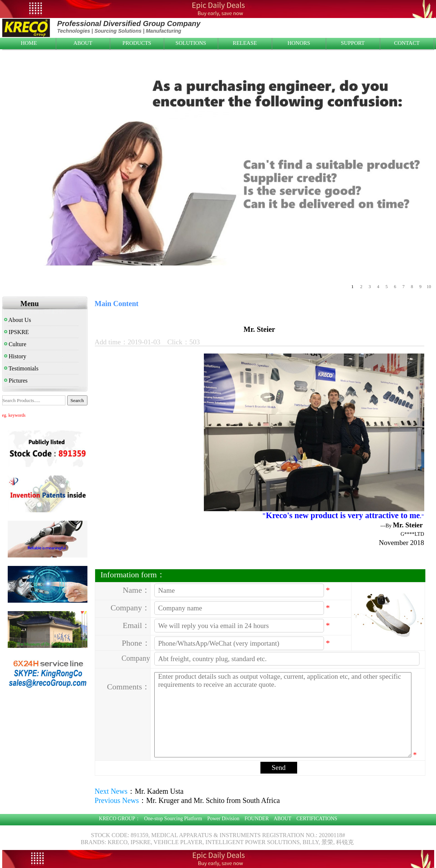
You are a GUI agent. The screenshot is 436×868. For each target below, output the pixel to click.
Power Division (223, 819)
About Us (18, 320)
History (15, 356)
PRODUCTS (137, 43)
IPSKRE (17, 332)
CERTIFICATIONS (317, 819)
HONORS (299, 43)
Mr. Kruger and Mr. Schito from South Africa (213, 800)
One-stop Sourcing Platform (173, 819)
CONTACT (407, 43)
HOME (29, 43)
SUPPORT (353, 43)
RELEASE (245, 43)
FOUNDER (257, 819)
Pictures (16, 381)
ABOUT (83, 43)
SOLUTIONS (191, 43)
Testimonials (21, 368)
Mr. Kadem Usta (159, 791)
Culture (15, 344)
